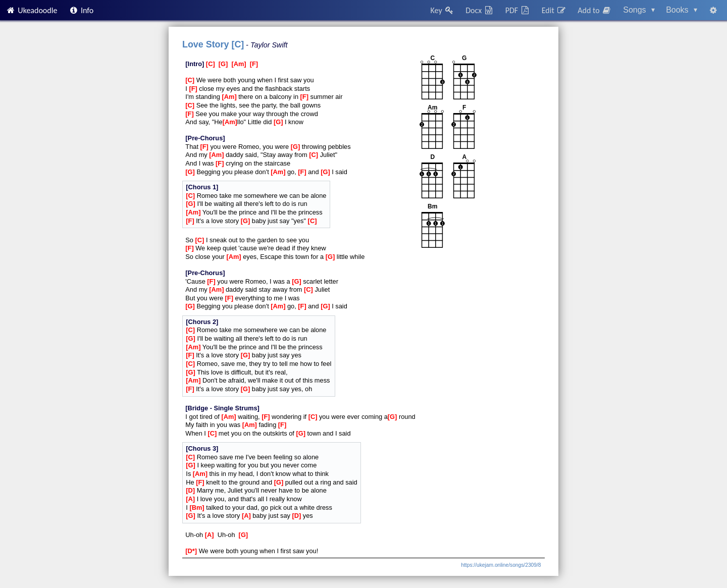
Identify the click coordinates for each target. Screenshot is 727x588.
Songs (639, 10)
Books (682, 10)
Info (81, 10)
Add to (595, 10)
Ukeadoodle (31, 10)
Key (443, 10)
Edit (554, 10)
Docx (480, 10)
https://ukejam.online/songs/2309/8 (501, 565)
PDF (518, 10)
